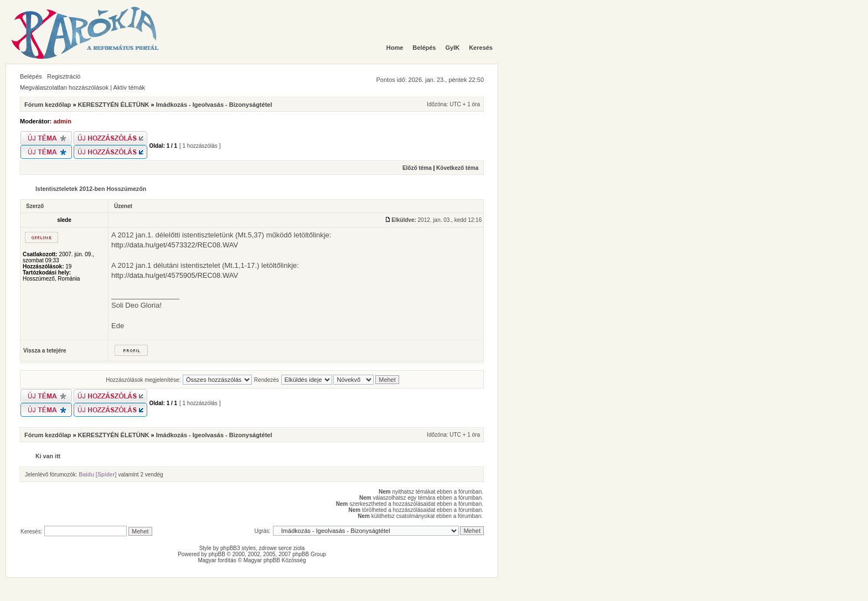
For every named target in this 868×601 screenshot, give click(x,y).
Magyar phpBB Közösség (275, 560)
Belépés (31, 76)
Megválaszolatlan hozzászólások (64, 87)
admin (63, 121)
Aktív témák (129, 87)
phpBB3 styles (238, 548)
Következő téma (457, 168)
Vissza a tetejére (45, 351)
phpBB (217, 554)
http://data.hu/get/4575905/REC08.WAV (175, 275)
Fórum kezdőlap (48, 105)
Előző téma (417, 168)
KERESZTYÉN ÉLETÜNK (114, 105)
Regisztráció (64, 76)
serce (285, 548)
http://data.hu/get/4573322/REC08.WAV (175, 245)
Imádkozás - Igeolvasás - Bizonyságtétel (214, 105)
